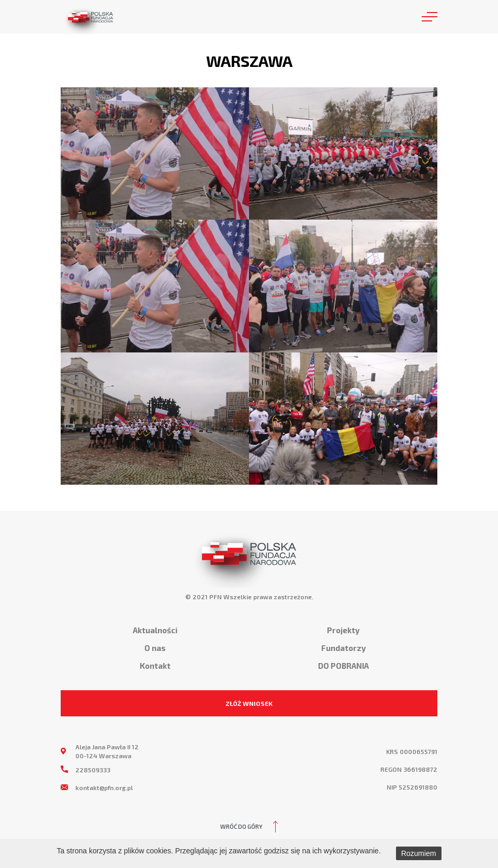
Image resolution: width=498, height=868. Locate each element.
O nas (155, 648)
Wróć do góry (241, 826)
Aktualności (155, 630)
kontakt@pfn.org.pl (104, 787)
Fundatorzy (343, 648)
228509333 (93, 770)
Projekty (343, 630)
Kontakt (155, 666)
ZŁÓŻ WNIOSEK (249, 703)
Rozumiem (419, 853)
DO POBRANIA (343, 666)
